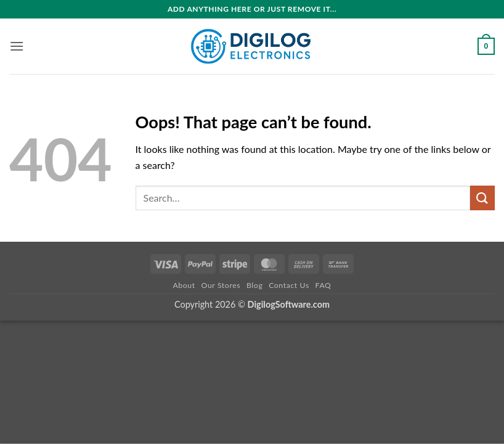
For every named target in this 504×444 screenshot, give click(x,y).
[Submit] (482, 198)
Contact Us (289, 285)
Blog (254, 285)
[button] (17, 46)
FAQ (323, 285)
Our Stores (221, 285)
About (184, 285)
